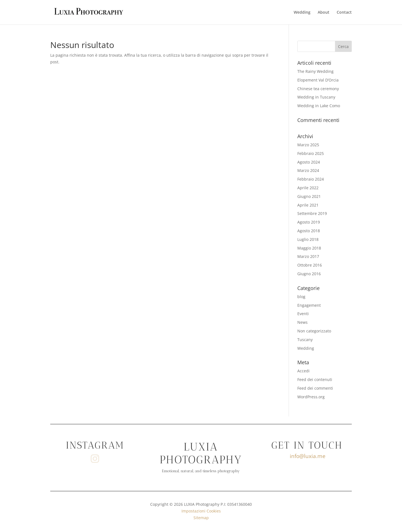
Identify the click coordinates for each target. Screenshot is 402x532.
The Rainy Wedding (315, 71)
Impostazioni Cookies (201, 511)
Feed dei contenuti (315, 379)
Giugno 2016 (309, 274)
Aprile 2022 (308, 188)
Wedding (302, 13)
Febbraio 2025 (311, 153)
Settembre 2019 (312, 213)
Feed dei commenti (315, 388)
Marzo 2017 (308, 256)
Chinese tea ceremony (318, 89)
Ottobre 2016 (310, 265)
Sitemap (201, 518)
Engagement (309, 305)
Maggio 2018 (309, 248)
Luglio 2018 (308, 239)
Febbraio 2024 (311, 179)
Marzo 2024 (308, 170)
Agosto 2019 (309, 222)
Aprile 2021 (308, 205)
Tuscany (305, 340)
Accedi (303, 371)
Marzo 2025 (308, 145)
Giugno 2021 (309, 196)
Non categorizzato (314, 331)
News (302, 322)
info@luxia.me (308, 456)
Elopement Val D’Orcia (318, 80)
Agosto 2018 (309, 231)
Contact (344, 13)
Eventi (303, 314)
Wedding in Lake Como (319, 106)
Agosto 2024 (309, 162)
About (324, 13)
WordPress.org (311, 397)
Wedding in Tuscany (316, 97)
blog (301, 297)
